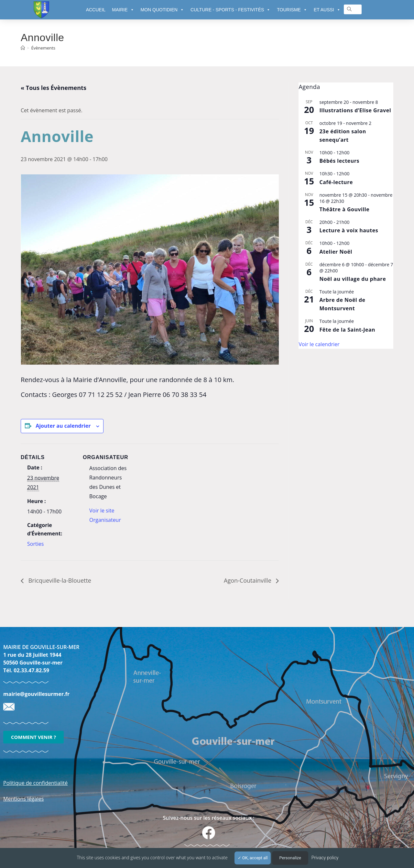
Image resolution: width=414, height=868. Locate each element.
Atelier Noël (336, 252)
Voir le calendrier (319, 344)
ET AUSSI (327, 10)
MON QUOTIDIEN (162, 10)
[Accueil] (23, 48)
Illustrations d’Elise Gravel (355, 110)
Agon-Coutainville (248, 580)
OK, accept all (253, 858)
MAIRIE (123, 10)
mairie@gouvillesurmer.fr (36, 694)
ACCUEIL (96, 10)
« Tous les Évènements (54, 88)
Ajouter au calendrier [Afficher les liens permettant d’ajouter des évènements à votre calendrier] (63, 426)
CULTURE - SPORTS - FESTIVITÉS (230, 10)
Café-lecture (336, 182)
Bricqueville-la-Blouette (59, 580)
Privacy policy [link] (325, 858)
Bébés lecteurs (339, 161)
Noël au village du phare (353, 279)
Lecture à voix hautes (349, 230)
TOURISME (292, 10)
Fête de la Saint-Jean (347, 330)
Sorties (35, 544)
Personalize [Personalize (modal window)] (290, 858)
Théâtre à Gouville (344, 209)
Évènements (43, 48)
